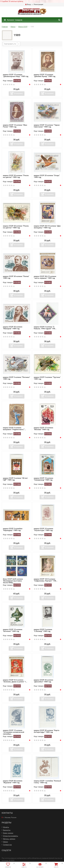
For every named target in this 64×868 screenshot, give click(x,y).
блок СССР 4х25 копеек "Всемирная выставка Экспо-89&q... (13, 581)
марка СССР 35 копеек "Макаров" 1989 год (13, 328)
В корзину (19, 93)
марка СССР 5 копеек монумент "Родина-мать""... (14, 429)
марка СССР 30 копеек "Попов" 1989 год (16, 277)
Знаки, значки (8, 833)
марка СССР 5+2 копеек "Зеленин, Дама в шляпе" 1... (15, 681)
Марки (5, 842)
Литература (7, 845)
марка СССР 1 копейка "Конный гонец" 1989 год (47, 782)
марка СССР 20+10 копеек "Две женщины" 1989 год (47, 227)
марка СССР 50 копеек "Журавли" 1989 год (13, 782)
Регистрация (38, 4)
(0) (9, 85)
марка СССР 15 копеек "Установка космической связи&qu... (14, 732)
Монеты (6, 827)
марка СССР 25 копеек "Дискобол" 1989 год (43, 681)
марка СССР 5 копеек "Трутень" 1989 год (47, 378)
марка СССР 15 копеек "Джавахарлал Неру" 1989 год (16, 75)
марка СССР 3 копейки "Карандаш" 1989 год (13, 529)
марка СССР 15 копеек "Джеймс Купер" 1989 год (45, 75)
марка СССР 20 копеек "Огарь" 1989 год (47, 176)
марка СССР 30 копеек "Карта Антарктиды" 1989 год (47, 731)
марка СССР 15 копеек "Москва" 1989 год (43, 429)
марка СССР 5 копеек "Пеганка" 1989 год (16, 378)
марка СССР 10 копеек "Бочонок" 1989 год (13, 630)
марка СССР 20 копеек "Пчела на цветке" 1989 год (16, 176)
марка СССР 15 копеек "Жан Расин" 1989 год (15, 126)
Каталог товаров (13, 20)
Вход (28, 4)
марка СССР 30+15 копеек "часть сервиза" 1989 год (45, 277)
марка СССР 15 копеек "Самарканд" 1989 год (43, 479)
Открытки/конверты (11, 836)
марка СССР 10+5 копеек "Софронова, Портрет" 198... (46, 580)
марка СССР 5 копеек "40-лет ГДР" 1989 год (15, 479)
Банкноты (7, 830)
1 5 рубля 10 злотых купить (12, 1)
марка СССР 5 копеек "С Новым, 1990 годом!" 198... (45, 328)
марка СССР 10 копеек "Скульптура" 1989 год (43, 529)
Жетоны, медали (9, 839)
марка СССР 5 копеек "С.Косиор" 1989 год (43, 630)
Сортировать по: (10, 44)
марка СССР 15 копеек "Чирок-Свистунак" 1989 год (47, 126)
